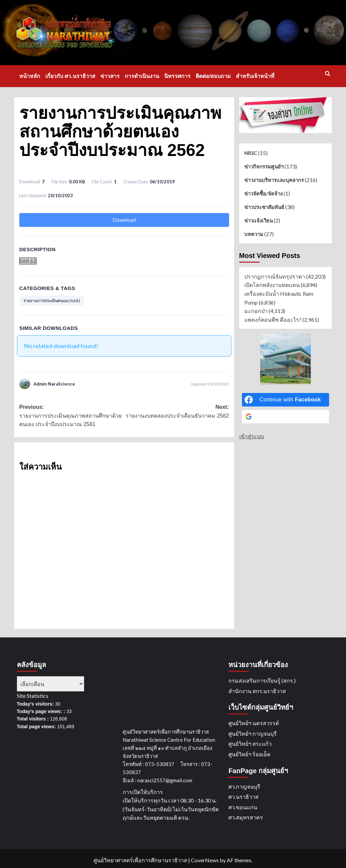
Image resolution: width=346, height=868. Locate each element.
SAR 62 (28, 261)
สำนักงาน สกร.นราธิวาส (257, 691)
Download (124, 220)
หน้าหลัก (30, 76)
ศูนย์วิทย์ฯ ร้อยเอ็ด (249, 754)
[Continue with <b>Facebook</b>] (286, 400)
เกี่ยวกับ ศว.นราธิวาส (70, 76)
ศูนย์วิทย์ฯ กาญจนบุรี (253, 733)
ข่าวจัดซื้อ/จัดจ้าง (263, 193)
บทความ (254, 234)
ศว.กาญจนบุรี (244, 786)
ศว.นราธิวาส (243, 797)
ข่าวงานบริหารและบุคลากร (274, 180)
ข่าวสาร (110, 76)
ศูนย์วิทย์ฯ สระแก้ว (250, 744)
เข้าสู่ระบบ (252, 436)
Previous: (72, 416)
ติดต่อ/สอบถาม (213, 76)
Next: (176, 412)
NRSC (251, 153)
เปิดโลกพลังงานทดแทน (272, 285)
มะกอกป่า (256, 311)
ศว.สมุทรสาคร (246, 817)
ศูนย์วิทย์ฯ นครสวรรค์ (254, 723)
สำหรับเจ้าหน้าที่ (255, 76)
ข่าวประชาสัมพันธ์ (264, 207)
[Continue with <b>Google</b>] (286, 417)
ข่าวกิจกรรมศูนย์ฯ (264, 166)
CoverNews (205, 860)
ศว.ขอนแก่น (243, 807)
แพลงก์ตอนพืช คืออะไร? (273, 320)
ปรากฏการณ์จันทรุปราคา (275, 276)
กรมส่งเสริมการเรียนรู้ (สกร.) (262, 680)
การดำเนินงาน (142, 76)
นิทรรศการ (177, 76)
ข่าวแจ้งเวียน (258, 220)
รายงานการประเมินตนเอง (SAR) (52, 301)
